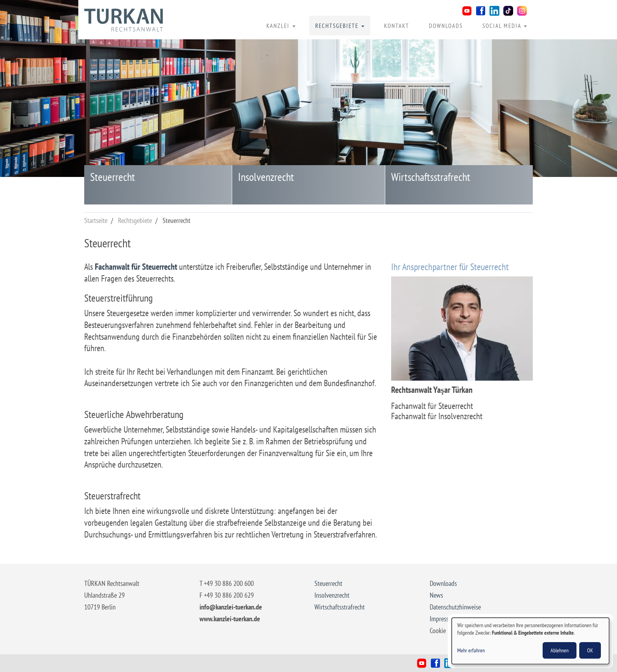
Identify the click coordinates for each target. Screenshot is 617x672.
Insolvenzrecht (266, 177)
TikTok (508, 11)
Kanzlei (281, 26)
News (436, 595)
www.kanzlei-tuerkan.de (230, 619)
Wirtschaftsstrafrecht (431, 177)
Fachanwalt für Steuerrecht (136, 267)
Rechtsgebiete (340, 26)
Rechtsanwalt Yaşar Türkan (124, 20)
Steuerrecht (113, 177)
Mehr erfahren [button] (471, 650)
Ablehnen (560, 650)
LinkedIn (494, 11)
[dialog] (530, 641)
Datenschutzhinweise (455, 607)
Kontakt (397, 26)
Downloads (446, 26)
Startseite (96, 220)
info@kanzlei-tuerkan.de (231, 607)
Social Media (505, 26)
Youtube (467, 11)
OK (590, 650)
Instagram (522, 11)
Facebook (481, 11)
